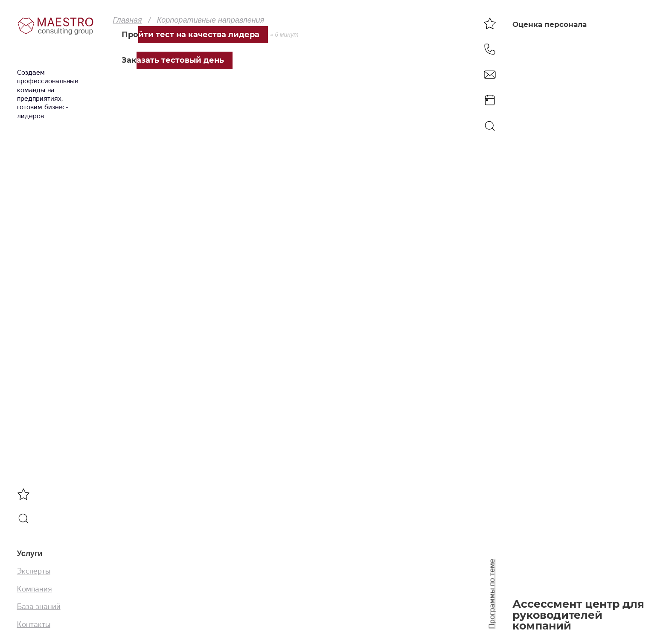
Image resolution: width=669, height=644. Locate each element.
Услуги (30, 554)
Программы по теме (492, 594)
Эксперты (34, 571)
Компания (35, 589)
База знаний (39, 606)
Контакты (34, 624)
